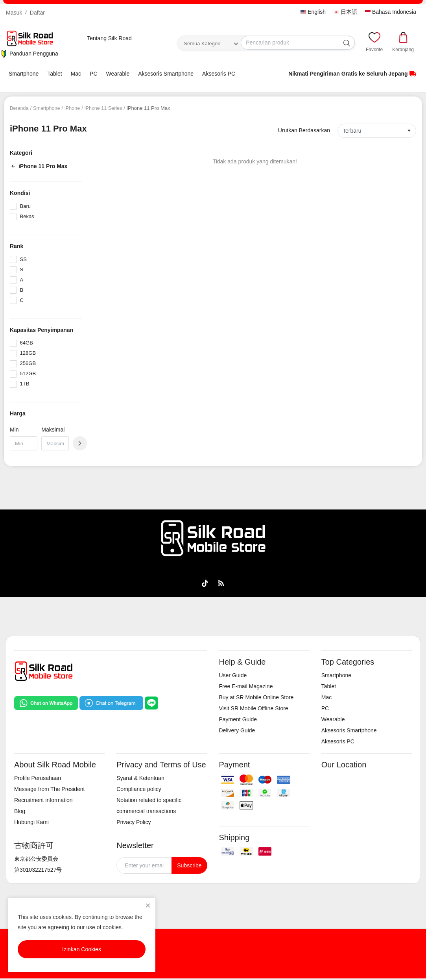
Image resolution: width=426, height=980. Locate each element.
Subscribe (189, 865)
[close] (148, 906)
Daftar (37, 13)
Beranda (19, 108)
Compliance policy (139, 789)
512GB (28, 373)
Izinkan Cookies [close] (82, 949)
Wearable (118, 74)
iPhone (74, 108)
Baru (25, 206)
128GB (28, 353)
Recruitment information (43, 800)
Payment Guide (238, 719)
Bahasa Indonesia (391, 12)
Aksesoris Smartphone (166, 74)
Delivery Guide (237, 730)
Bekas (27, 216)
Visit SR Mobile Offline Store (254, 708)
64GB (27, 343)
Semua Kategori (202, 44)
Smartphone (24, 74)
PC (93, 74)
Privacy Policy (134, 822)
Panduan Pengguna (29, 54)
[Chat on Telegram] (111, 702)
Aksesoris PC (219, 74)
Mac (76, 74)
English (313, 12)
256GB (28, 363)
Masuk (14, 13)
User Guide (233, 675)
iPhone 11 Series (106, 108)
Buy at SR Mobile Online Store (256, 697)
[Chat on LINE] (151, 702)
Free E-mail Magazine (246, 686)
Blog (20, 811)
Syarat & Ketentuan (140, 778)
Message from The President (50, 789)
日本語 (345, 12)
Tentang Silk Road (109, 38)
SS (23, 259)
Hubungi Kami (31, 822)
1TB (25, 384)
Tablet (54, 74)
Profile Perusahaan (38, 778)
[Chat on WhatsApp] (46, 702)
